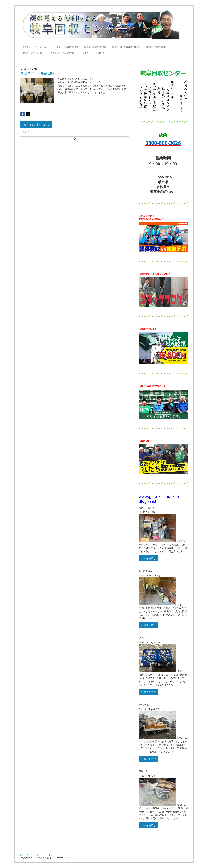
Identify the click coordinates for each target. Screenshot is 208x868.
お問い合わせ (103, 53)
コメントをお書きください (36, 124)
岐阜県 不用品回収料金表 (66, 47)
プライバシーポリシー (34, 855)
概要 (21, 855)
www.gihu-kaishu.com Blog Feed (159, 499)
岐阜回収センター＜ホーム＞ (35, 47)
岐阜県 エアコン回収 (32, 53)
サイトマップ (51, 855)
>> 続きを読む (148, 558)
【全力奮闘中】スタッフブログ (62, 53)
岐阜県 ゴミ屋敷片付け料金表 (126, 47)
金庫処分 (86, 53)
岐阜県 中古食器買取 (156, 47)
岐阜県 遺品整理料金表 (95, 47)
